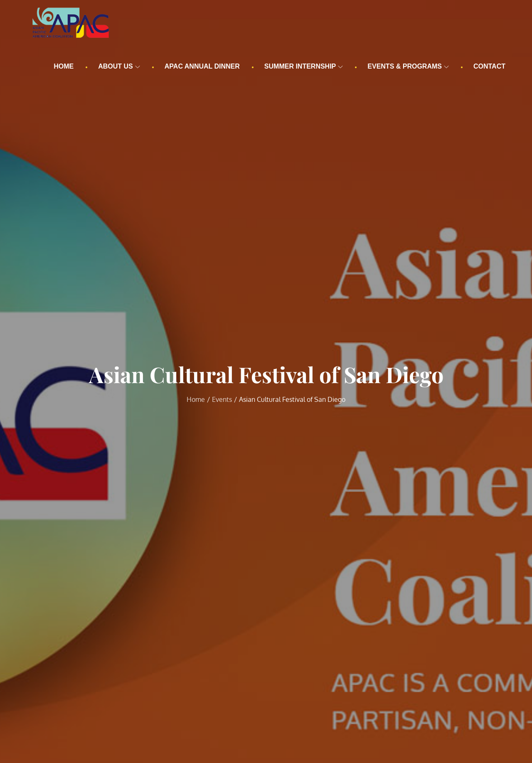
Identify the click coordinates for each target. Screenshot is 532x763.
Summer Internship (304, 66)
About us (119, 66)
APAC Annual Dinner (202, 66)
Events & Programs (408, 66)
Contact (489, 66)
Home (64, 66)
